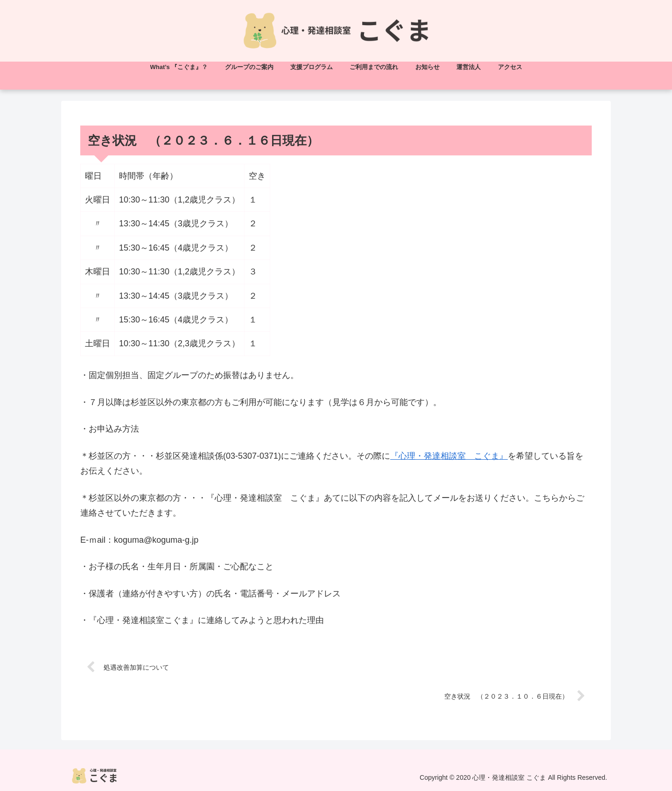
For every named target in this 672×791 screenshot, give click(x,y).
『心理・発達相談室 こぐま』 (449, 456)
